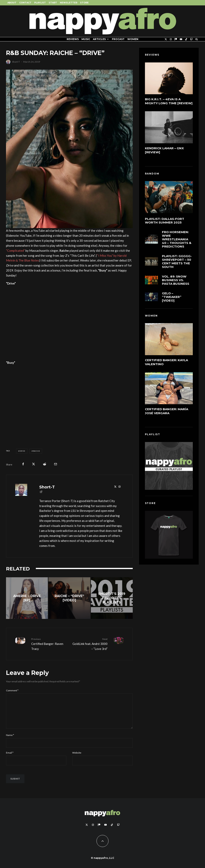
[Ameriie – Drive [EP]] (27, 598)
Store (84, 3)
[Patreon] (176, 39)
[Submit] (45, 464)
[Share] (23, 464)
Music (86, 39)
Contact (25, 3)
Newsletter (69, 3)
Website (77, 759)
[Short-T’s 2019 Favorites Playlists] (112, 598)
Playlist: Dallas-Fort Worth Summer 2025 (165, 221)
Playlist (40, 3)
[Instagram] (171, 39)
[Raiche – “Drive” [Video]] (69, 598)
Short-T (16, 62)
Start (53, 3)
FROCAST (118, 39)
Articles (99, 39)
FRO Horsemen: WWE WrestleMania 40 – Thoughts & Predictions (177, 240)
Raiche (36, 451)
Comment (12, 690)
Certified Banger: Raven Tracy (49, 644)
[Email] (56, 464)
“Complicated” (15, 251)
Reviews (73, 39)
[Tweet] (34, 464)
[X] (166, 39)
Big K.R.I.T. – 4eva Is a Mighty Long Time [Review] (169, 101)
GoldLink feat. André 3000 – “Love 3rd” (90, 644)
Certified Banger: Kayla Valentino (166, 362)
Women (133, 39)
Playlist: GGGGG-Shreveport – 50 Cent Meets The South (177, 263)
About (12, 3)
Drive (22, 451)
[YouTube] (181, 39)
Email (10, 759)
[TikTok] (186, 39)
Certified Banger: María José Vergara (167, 411)
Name (10, 741)
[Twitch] (191, 39)
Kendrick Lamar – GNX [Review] (164, 150)
